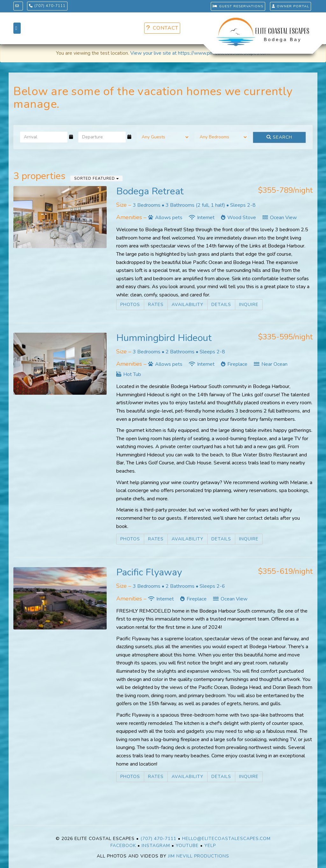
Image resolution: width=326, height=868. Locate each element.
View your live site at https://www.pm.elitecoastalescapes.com (200, 53)
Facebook (123, 846)
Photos (130, 305)
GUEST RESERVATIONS (238, 6)
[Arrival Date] (44, 137)
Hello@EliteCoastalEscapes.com (226, 839)
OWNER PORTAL (291, 6)
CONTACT (162, 28)
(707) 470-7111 (47, 6)
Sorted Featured (96, 178)
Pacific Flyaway (149, 572)
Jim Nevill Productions (199, 856)
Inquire (249, 305)
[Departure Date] (102, 137)
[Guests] (163, 137)
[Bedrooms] (221, 137)
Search (279, 137)
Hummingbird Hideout (164, 338)
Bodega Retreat (150, 191)
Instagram (156, 846)
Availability (188, 305)
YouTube (187, 846)
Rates (156, 305)
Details (221, 305)
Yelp (210, 846)
